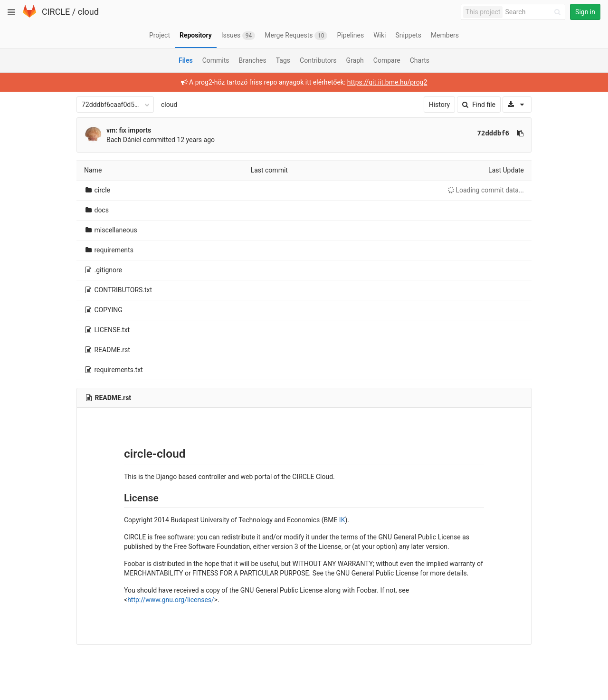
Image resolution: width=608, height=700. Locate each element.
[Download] (517, 105)
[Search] (534, 12)
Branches (253, 60)
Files (186, 60)
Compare (387, 60)
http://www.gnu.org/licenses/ (171, 600)
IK (342, 520)
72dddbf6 (493, 133)
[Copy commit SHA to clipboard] (520, 133)
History (440, 105)
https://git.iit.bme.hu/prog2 (387, 82)
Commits (216, 60)
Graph (355, 60)
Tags (283, 60)
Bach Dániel (124, 140)
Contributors (318, 60)
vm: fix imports (129, 130)
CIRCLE (56, 12)
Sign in (585, 12)
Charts (420, 60)
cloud (88, 12)
